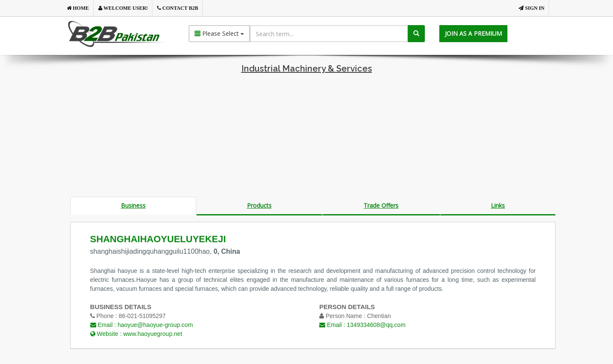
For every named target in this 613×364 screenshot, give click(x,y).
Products (259, 205)
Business (133, 205)
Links (498, 205)
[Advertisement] (306, 137)
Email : (142, 325)
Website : (136, 334)
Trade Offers (381, 205)
